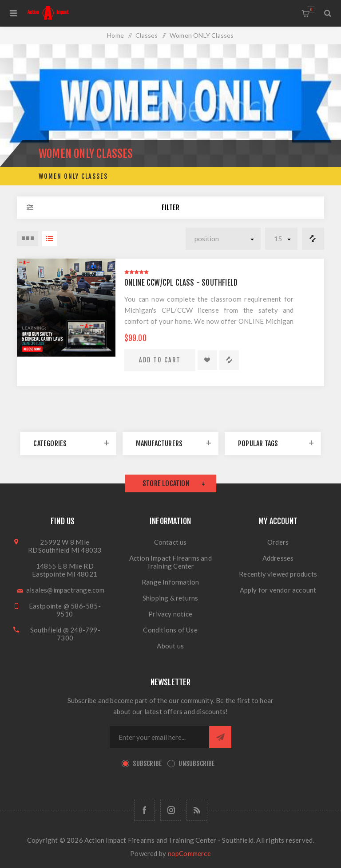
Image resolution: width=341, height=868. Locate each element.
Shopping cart (311, 10)
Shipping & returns (170, 598)
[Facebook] (145, 810)
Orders (278, 542)
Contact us (170, 542)
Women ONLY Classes (73, 176)
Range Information (170, 582)
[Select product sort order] (223, 239)
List (50, 239)
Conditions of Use (170, 630)
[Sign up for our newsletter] (159, 737)
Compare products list (313, 239)
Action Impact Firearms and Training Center (170, 562)
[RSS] (197, 810)
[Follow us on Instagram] (171, 810)
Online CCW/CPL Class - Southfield (181, 283)
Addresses (278, 558)
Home (115, 35)
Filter (170, 208)
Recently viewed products (278, 574)
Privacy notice (170, 614)
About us (170, 646)
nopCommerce (189, 853)
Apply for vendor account (278, 590)
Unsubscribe (196, 764)
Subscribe (147, 764)
